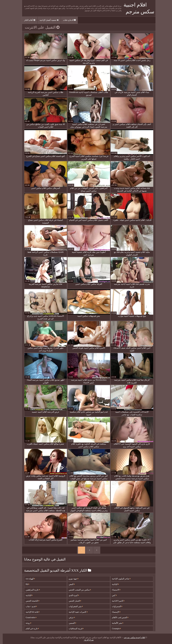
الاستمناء (113, 590)
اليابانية (26, 595)
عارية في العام (30, 629)
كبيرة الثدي (71, 595)
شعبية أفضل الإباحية (47, 20)
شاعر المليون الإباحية (119, 579)
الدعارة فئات (67, 20)
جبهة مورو (71, 579)
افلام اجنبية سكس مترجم (132, 638)
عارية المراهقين (30, 590)
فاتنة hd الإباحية (30, 612)
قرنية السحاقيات (73, 629)
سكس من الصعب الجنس (77, 590)
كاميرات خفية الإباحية (75, 612)
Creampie (114, 629)
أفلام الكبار (27, 20)
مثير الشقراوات (73, 606)
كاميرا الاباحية (115, 601)
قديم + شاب (29, 606)
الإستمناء (113, 612)
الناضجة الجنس (30, 601)
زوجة (26, 623)
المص (69, 584)
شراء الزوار (86, 640)
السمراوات (114, 606)
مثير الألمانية (115, 623)
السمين (70, 623)
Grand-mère (28, 618)
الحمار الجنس (72, 601)
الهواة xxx (28, 579)
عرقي (69, 618)
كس (112, 595)
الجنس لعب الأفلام (117, 618)
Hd (25, 584)
